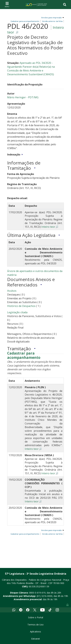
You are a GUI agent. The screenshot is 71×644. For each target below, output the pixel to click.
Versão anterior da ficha (52, 21)
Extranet (36, 639)
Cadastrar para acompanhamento (24, 356)
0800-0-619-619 (37, 593)
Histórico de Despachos (21, 306)
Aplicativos (35, 632)
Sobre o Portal (36, 617)
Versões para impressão (51, 18)
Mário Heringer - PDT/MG (23, 97)
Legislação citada (17, 312)
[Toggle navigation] (7, 4)
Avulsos (12, 291)
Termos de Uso (35, 625)
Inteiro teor (48, 227)
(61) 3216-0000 (45, 596)
